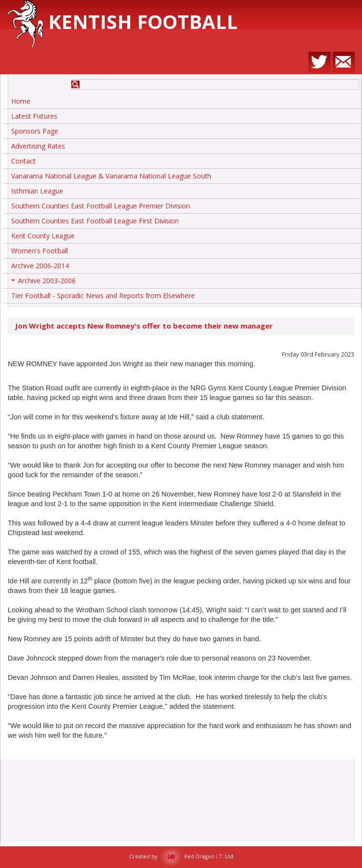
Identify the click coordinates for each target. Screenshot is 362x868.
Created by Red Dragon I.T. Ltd (181, 856)
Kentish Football (122, 21)
